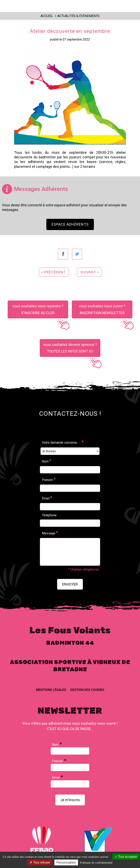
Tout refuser (40, 862)
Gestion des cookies (87, 690)
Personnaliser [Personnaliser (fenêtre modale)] (66, 862)
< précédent (53, 272)
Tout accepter (126, 857)
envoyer (70, 584)
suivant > (90, 272)
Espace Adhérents (70, 224)
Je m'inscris (70, 800)
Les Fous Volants (68, 6)
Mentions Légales (51, 690)
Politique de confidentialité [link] (96, 863)
